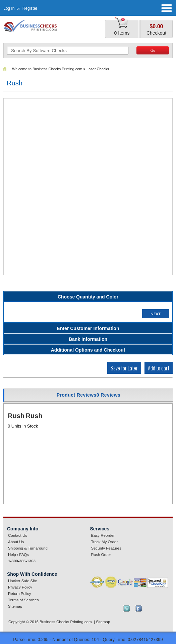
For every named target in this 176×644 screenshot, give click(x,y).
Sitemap (15, 606)
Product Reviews (89, 395)
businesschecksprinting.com (34, 26)
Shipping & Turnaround (28, 548)
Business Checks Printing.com (66, 622)
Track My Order (105, 542)
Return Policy (19, 594)
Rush (16, 416)
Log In (9, 8)
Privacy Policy (20, 587)
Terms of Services (23, 600)
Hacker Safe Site (22, 581)
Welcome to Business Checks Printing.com (47, 69)
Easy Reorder (103, 535)
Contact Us (18, 535)
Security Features (106, 548)
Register (30, 8)
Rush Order (101, 555)
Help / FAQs (18, 555)
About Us (16, 542)
